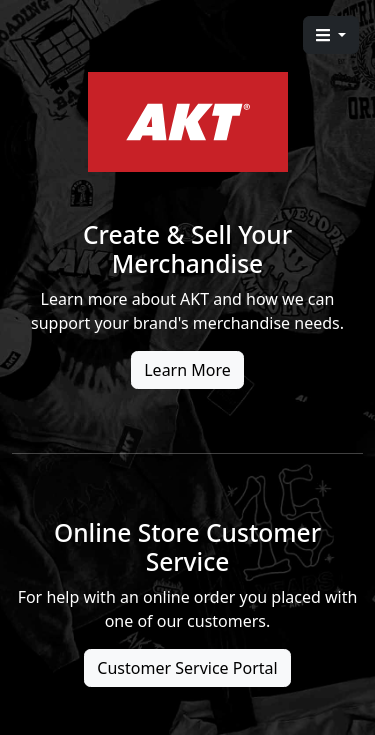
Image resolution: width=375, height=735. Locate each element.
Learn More (187, 370)
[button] (331, 35)
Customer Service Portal (187, 668)
